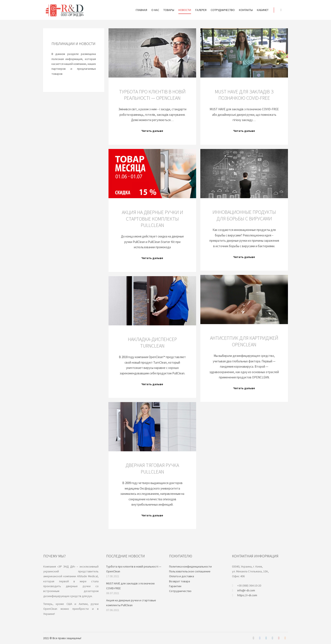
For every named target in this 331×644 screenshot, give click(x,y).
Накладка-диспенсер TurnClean (152, 342)
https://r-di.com (245, 595)
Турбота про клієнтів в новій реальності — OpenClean (152, 95)
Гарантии (175, 586)
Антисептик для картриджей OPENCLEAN (244, 341)
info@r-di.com (244, 590)
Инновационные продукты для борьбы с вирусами (244, 215)
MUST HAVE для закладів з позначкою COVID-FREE (244, 95)
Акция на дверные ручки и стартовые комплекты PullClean (152, 219)
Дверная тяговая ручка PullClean (152, 468)
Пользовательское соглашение (190, 571)
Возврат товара (180, 581)
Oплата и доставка (182, 576)
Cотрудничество (180, 591)
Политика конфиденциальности (190, 566)
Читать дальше (152, 131)
